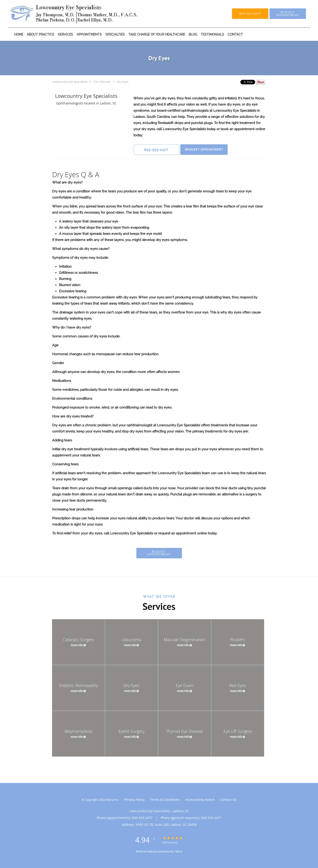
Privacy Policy (134, 799)
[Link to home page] (68, 14)
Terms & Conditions (165, 799)
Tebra (179, 851)
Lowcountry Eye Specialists (70, 82)
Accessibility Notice (200, 799)
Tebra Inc (112, 800)
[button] (288, 14)
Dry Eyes (123, 82)
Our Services (102, 82)
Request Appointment (204, 149)
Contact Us (228, 799)
